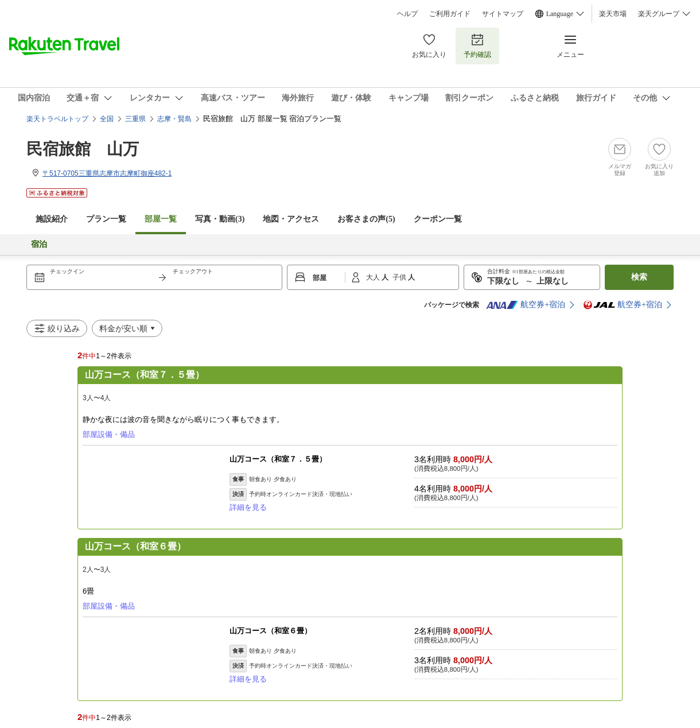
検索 (639, 277)
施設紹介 (52, 219)
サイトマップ (503, 14)
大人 (374, 277)
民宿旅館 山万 (83, 149)
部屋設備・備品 (109, 434)
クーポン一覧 (438, 219)
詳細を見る (248, 507)
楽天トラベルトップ (57, 119)
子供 (400, 277)
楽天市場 (613, 14)
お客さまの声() (366, 219)
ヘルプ (407, 14)
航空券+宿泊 (526, 305)
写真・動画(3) (220, 219)
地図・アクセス (291, 219)
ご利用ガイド (450, 14)
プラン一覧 (106, 219)
